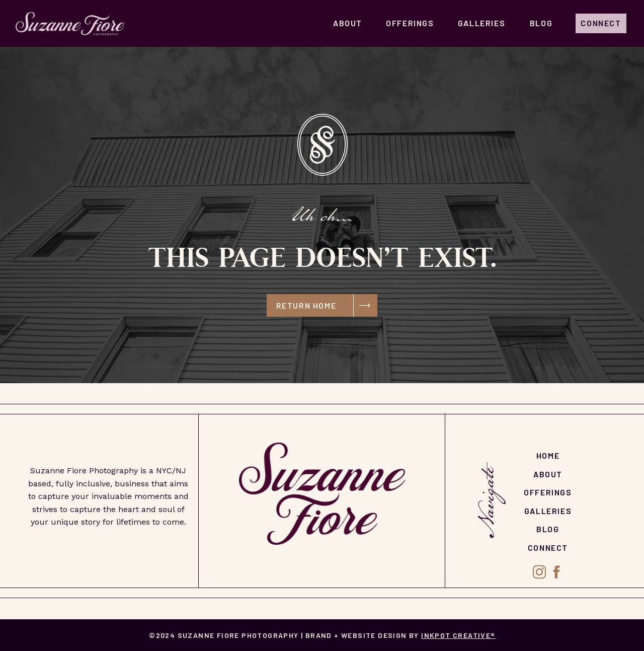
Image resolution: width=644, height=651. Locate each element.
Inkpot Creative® (458, 635)
